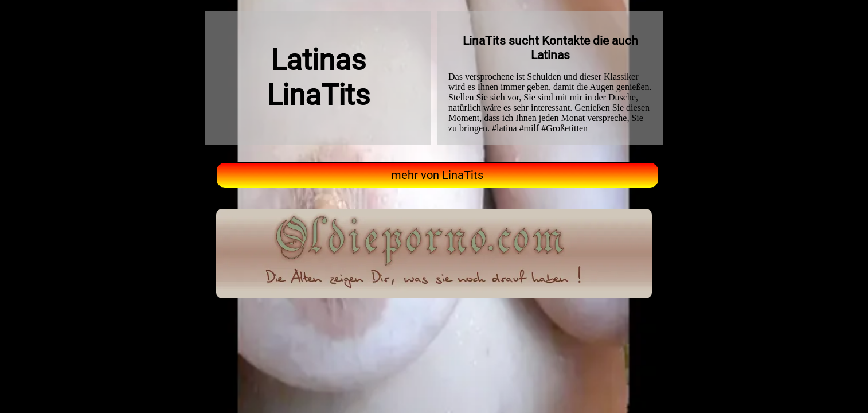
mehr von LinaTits (437, 175)
